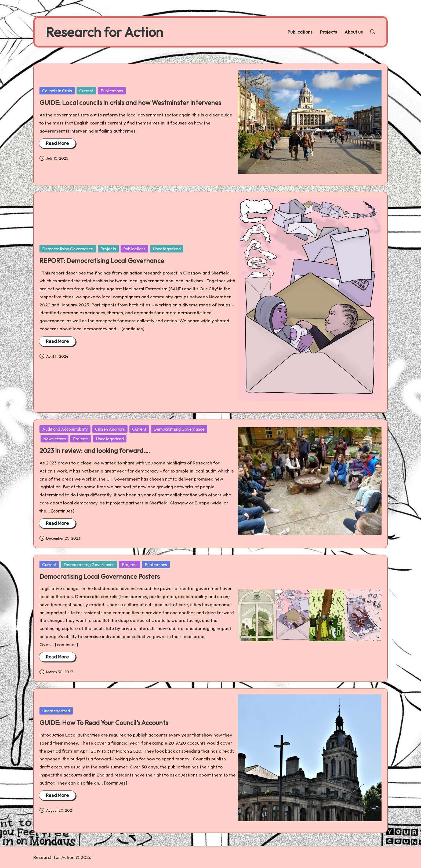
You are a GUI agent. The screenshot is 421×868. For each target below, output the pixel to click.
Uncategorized (167, 249)
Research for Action (104, 32)
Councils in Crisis (57, 91)
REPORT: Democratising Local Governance (102, 261)
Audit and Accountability (65, 429)
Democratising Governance (68, 249)
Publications (112, 91)
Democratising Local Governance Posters (100, 576)
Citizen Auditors (110, 429)
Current (86, 91)
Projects (108, 249)
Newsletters (55, 439)
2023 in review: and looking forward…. (95, 451)
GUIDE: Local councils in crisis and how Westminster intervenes (130, 102)
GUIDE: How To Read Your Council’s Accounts (104, 723)
